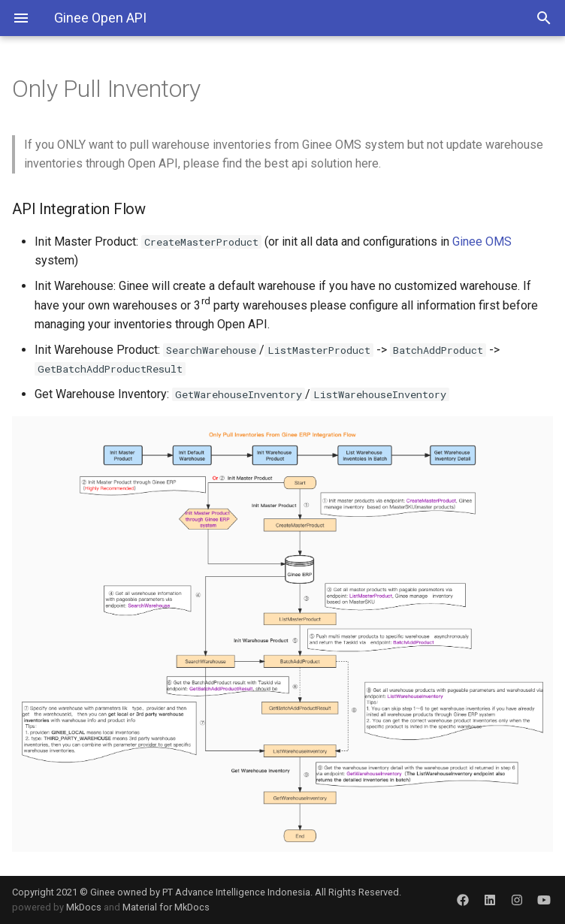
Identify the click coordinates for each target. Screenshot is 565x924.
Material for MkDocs (166, 907)
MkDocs (84, 907)
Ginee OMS (482, 242)
